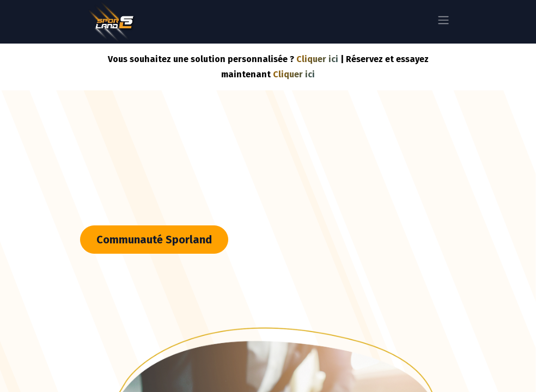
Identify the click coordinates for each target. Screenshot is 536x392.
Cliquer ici (317, 59)
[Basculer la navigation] (443, 22)
